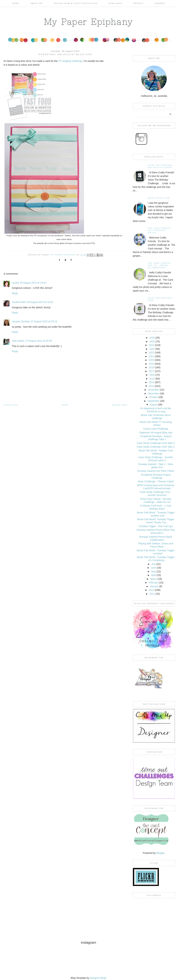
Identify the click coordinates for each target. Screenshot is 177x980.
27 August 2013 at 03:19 (44, 321)
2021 (151, 356)
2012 (151, 590)
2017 (151, 371)
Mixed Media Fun (159, 198)
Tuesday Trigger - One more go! (156, 526)
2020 (151, 360)
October (153, 397)
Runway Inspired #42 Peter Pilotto (156, 471)
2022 (151, 353)
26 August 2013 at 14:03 (33, 283)
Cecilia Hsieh (19, 302)
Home (16, 3)
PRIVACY (139, 3)
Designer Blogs (98, 978)
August (153, 405)
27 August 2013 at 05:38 (39, 341)
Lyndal (15, 283)
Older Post (11, 405)
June (153, 568)
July (154, 564)
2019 (151, 364)
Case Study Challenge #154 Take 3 (156, 443)
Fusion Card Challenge (156, 429)
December (154, 390)
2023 (152, 349)
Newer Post (120, 405)
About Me (37, 3)
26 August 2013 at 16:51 (40, 302)
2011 (152, 594)
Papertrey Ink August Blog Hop (156, 433)
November (154, 393)
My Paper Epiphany (88, 22)
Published (115, 3)
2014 (151, 382)
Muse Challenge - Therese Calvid (156, 481)
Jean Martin (18, 341)
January (154, 586)
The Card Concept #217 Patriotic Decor (160, 230)
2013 (151, 386)
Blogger (160, 853)
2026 (152, 338)
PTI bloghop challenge (70, 61)
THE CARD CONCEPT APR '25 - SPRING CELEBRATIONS (160, 265)
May (153, 571)
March (154, 579)
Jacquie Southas (21, 321)
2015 (152, 379)
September (153, 401)
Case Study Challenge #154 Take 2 (156, 447)
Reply (15, 293)
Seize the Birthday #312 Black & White (160, 166)
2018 (151, 367)
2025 (152, 341)
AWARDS (160, 3)
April (153, 575)
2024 (151, 345)
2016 (152, 375)
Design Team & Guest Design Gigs (76, 3)
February (153, 583)
